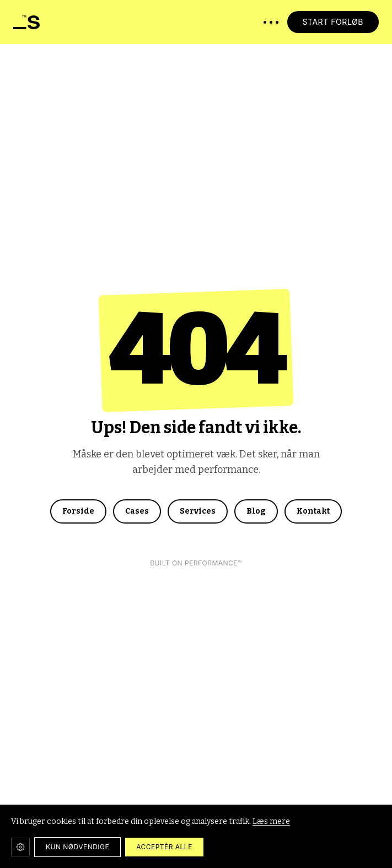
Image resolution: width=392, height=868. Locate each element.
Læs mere (271, 821)
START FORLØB (333, 22)
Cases (137, 511)
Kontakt (313, 511)
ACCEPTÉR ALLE (164, 847)
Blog (256, 511)
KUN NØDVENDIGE (77, 847)
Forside (78, 511)
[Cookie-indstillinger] (20, 847)
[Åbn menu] (271, 22)
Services (198, 511)
